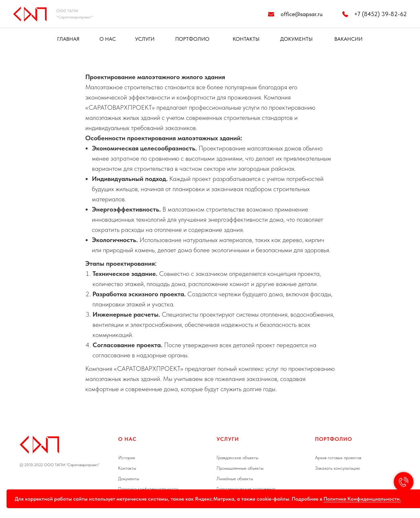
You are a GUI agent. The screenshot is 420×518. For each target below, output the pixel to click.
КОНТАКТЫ (246, 39)
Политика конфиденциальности (148, 489)
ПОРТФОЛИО (192, 39)
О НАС (108, 39)
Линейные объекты (235, 479)
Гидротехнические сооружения (246, 489)
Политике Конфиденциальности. (362, 499)
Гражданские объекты (237, 458)
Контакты (127, 468)
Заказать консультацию (337, 468)
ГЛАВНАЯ (68, 39)
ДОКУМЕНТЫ (296, 39)
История (126, 458)
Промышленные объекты (240, 468)
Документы (129, 479)
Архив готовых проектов (338, 458)
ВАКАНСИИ (348, 39)
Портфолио (334, 439)
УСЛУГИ (145, 39)
